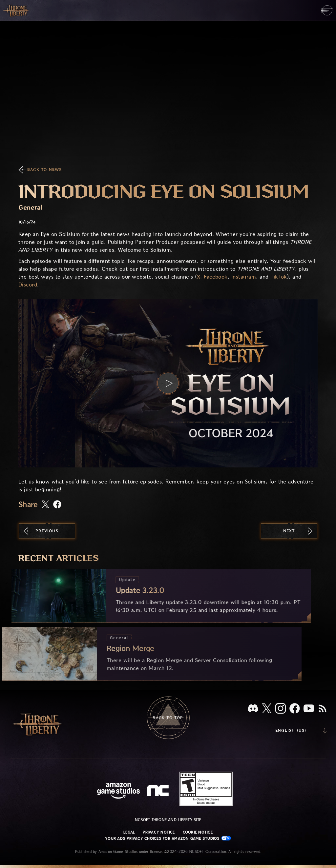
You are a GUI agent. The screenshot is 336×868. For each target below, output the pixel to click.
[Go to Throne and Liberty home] (16, 10)
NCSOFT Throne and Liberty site (168, 820)
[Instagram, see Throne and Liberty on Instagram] (281, 709)
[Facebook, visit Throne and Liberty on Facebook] (295, 709)
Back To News (44, 170)
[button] (168, 383)
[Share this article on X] (45, 505)
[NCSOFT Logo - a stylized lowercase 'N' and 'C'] (159, 791)
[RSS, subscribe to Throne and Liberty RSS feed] (323, 709)
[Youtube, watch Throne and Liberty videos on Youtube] (309, 709)
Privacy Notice (159, 832)
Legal (129, 832)
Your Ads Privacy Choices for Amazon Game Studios (168, 838)
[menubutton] (327, 10)
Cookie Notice (198, 832)
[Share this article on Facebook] (57, 505)
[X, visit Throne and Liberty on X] (267, 709)
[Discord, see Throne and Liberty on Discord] (253, 709)
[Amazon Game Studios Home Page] (118, 791)
